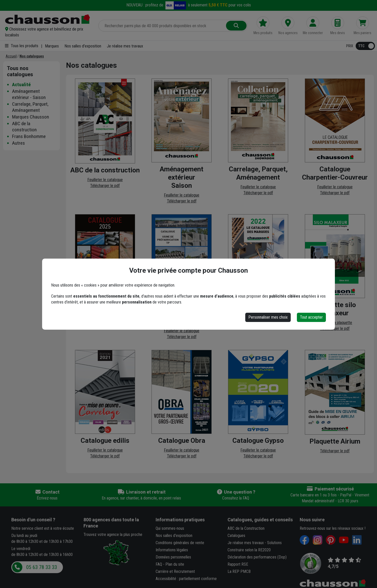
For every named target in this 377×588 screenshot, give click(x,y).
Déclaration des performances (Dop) (257, 557)
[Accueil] (11, 56)
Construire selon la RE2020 (249, 550)
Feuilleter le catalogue (105, 180)
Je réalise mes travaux (125, 46)
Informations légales (172, 550)
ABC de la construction (24, 127)
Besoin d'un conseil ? (33, 520)
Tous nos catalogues (20, 71)
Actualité (21, 85)
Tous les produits (22, 46)
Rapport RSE (238, 564)
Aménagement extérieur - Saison (29, 94)
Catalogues (236, 536)
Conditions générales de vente (180, 543)
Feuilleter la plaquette (335, 323)
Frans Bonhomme (29, 136)
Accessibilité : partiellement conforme (186, 579)
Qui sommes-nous (170, 528)
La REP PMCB (239, 571)
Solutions (274, 543)
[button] (49, 32)
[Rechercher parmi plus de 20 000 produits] (163, 26)
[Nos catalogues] (32, 56)
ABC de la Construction (246, 528)
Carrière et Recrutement (175, 571)
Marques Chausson (31, 117)
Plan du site (175, 564)
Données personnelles (173, 557)
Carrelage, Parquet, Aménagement (30, 107)
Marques (52, 46)
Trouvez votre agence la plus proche (113, 535)
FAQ (159, 564)
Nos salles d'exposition (83, 46)
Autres (18, 143)
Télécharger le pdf (105, 186)
